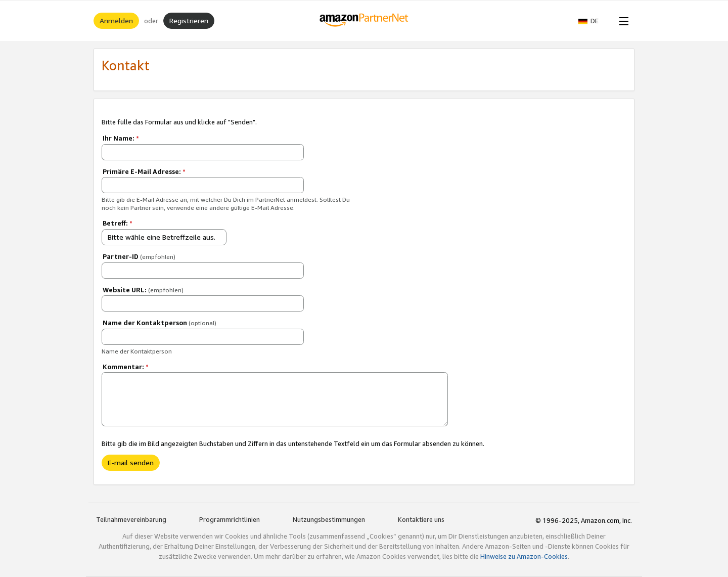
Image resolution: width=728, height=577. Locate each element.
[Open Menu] (622, 21)
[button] (594, 21)
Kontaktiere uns (421, 519)
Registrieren (189, 20)
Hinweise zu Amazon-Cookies (524, 556)
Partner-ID (139, 256)
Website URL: (143, 290)
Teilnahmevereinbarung (131, 519)
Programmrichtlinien (230, 519)
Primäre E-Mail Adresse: (144, 171)
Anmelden (116, 20)
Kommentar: (126, 367)
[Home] (364, 21)
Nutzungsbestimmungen (329, 519)
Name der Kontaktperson (160, 323)
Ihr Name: (121, 138)
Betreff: (118, 223)
